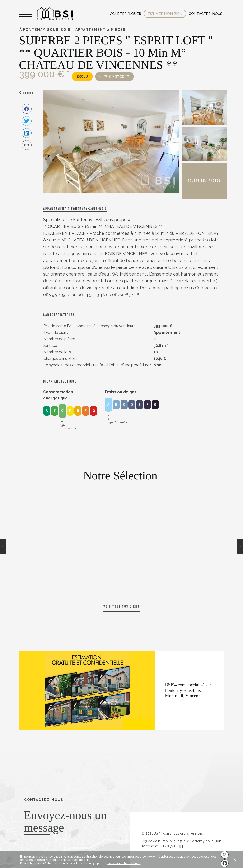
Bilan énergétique (60, 382)
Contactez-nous (206, 14)
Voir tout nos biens (121, 607)
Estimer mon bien (165, 14)
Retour (29, 93)
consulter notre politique (124, 863)
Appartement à (75, 209)
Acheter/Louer (126, 14)
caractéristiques (59, 315)
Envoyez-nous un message (65, 821)
